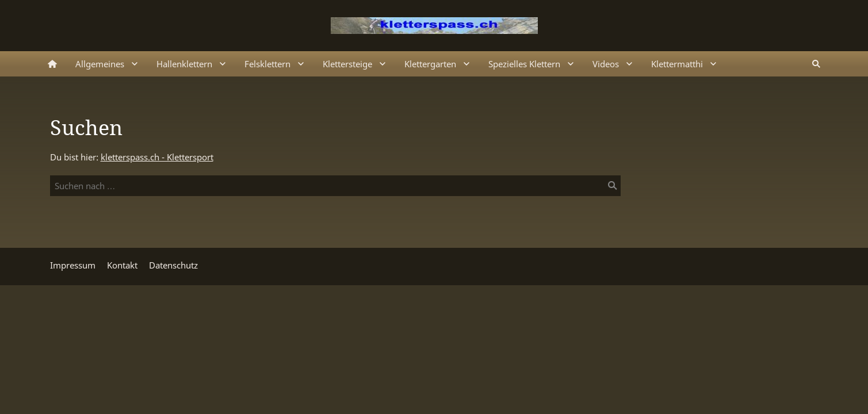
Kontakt (122, 265)
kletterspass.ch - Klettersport (157, 157)
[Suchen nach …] (335, 186)
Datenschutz (173, 265)
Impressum (73, 265)
